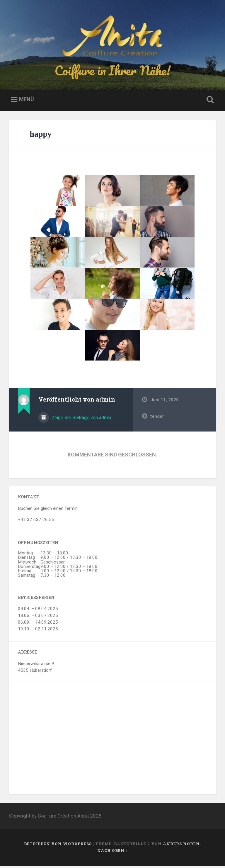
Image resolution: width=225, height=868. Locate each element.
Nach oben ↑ (112, 853)
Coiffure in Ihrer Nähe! (112, 71)
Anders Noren (181, 846)
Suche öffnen (209, 102)
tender (157, 419)
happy (41, 136)
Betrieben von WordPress (58, 846)
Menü (27, 102)
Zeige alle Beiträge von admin (81, 420)
